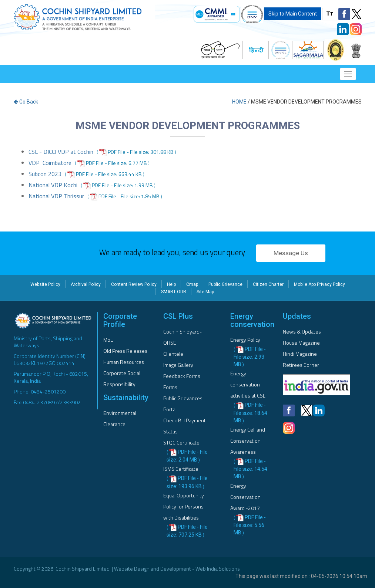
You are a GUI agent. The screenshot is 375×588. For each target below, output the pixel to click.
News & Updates (302, 332)
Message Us (291, 253)
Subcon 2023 (45, 174)
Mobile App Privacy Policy (319, 284)
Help (171, 284)
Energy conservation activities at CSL (248, 384)
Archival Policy (86, 284)
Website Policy (45, 284)
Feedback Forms (182, 376)
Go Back (26, 102)
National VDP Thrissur (56, 196)
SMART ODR (174, 292)
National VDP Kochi (53, 185)
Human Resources (124, 362)
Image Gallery (178, 365)
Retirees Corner (301, 365)
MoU (108, 340)
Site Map (205, 292)
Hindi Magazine (300, 354)
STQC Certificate (181, 442)
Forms (170, 387)
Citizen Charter (268, 284)
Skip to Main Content (293, 14)
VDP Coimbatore (50, 163)
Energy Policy (245, 340)
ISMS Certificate (181, 469)
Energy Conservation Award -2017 (245, 497)
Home (239, 102)
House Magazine (301, 343)
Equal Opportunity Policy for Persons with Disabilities (184, 506)
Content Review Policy (134, 284)
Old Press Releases (125, 351)
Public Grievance (225, 284)
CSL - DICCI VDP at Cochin (61, 152)
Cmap (192, 284)
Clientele (173, 354)
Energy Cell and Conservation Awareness (248, 441)
